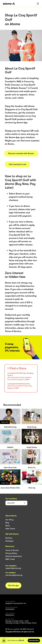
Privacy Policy (11, 553)
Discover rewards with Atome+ (21, 153)
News (8, 526)
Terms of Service (12, 550)
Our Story (9, 520)
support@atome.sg (13, 568)
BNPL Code (10, 559)
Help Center (10, 529)
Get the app (13, 585)
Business (9, 538)
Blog (7, 523)
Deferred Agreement (14, 556)
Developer (9, 541)
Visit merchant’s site (18, 164)
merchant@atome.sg (14, 575)
